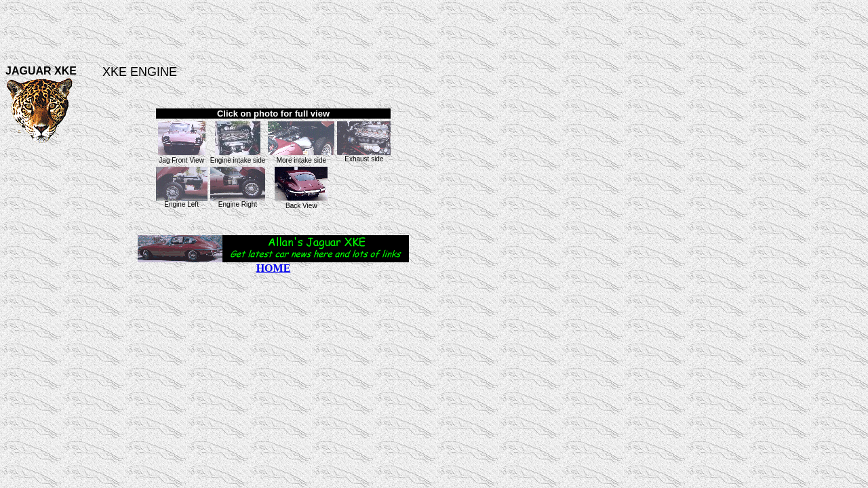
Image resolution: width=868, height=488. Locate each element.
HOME (274, 268)
